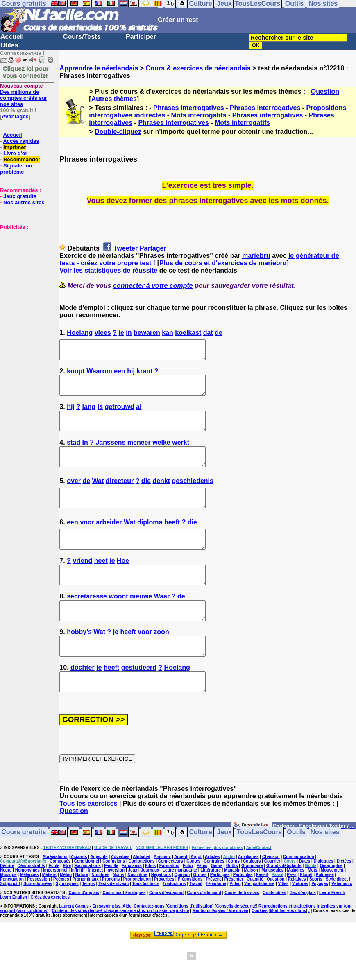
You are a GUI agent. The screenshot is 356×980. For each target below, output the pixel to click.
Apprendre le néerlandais (99, 68)
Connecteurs (171, 898)
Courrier (272, 898)
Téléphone (216, 920)
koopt (76, 375)
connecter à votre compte (153, 286)
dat (208, 333)
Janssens (110, 453)
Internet (96, 907)
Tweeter (126, 248)
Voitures (300, 920)
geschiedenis (193, 496)
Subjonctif (10, 920)
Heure (6, 907)
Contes (193, 898)
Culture (201, 869)
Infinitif (78, 907)
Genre (217, 902)
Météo (66, 911)
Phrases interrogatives (189, 108)
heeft (172, 541)
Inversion (116, 907)
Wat (98, 496)
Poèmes (61, 916)
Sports (316, 916)
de (219, 333)
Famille (111, 902)
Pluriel (306, 911)
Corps (234, 898)
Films (150, 902)
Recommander (22, 159)
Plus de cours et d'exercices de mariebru (223, 263)
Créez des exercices (50, 934)
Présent (214, 916)
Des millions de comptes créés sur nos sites (24, 95)
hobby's (79, 661)
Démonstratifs (31, 902)
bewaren (147, 333)
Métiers (49, 911)
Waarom (99, 375)
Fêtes (202, 902)
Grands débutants (284, 902)
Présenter (234, 916)
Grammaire (252, 902)
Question (325, 91)
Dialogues (324, 898)
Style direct (337, 916)
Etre (67, 902)
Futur (188, 902)
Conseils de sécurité (236, 943)
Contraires (214, 898)
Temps (88, 920)
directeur (120, 496)
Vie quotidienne (259, 920)
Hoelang (80, 333)
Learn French (332, 929)
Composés (60, 898)
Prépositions (190, 916)
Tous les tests (146, 920)
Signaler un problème (16, 169)
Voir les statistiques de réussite (108, 270)
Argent (181, 893)
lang (89, 414)
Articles (212, 893)
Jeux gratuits (20, 196)
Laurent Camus (74, 943)
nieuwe (141, 622)
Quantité (255, 916)
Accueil (12, 37)
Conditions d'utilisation (190, 943)
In (85, 453)
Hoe (123, 583)
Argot (196, 893)
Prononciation (137, 916)
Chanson (271, 893)
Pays (291, 911)
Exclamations (87, 902)
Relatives (297, 916)
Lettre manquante (180, 907)
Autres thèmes (114, 99)
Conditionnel (87, 898)
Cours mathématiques (124, 929)
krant (144, 375)
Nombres (101, 911)
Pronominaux (86, 916)
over (74, 496)
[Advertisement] (25, 271)
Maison (251, 907)
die (146, 496)
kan (168, 333)
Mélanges (29, 911)
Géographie (331, 902)
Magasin (232, 907)
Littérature (210, 907)
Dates (305, 898)
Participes (220, 911)
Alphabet (142, 893)
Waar (162, 622)
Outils (296, 869)
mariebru (256, 256)
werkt (181, 453)
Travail (196, 920)
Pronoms (111, 916)
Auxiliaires (248, 893)
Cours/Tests (82, 37)
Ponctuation (12, 916)
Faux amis (132, 902)
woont (118, 622)
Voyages (320, 920)
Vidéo (235, 920)
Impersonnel (55, 907)
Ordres (200, 911)
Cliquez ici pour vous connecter (26, 72)
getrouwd (120, 414)
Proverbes (164, 916)
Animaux (162, 893)
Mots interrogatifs (198, 115)
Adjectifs (99, 893)
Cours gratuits (24, 869)
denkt (161, 496)
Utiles (9, 45)
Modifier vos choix (288, 947)
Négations (161, 911)
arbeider (109, 541)
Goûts (232, 902)
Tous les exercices (88, 840)
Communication (299, 893)
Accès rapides (21, 141)
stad (74, 453)
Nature (82, 911)
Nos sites (325, 869)
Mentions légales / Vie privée (220, 947)
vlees (103, 333)
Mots (312, 907)
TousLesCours (260, 869)
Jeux (224, 869)
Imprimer (15, 147)
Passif (262, 911)
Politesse (325, 911)
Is (100, 414)
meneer (139, 453)
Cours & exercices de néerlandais (198, 68)
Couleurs (252, 898)
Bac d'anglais (303, 929)
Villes (283, 920)
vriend (82, 583)
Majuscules (272, 907)
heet (101, 583)
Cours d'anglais (84, 929)
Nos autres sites (24, 202)
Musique (8, 911)
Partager (153, 248)
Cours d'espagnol (166, 929)
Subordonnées (38, 920)
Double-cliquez (118, 132)
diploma (150, 541)
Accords (79, 893)
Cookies (260, 947)
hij (131, 375)
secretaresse (87, 622)
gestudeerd (139, 701)
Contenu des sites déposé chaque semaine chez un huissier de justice (121, 947)
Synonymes (67, 920)
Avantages (15, 116)
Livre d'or (15, 153)
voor (87, 541)
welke (161, 453)
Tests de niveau (113, 920)
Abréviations (55, 893)
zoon (161, 661)
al (139, 414)
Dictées (344, 898)
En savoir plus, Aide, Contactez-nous (129, 943)
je (121, 333)
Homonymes (27, 907)
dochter (83, 701)
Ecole (54, 902)
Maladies (296, 907)
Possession (39, 916)
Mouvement (332, 907)
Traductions (174, 920)
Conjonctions (141, 898)
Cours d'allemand (204, 929)
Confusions (114, 898)
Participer (141, 37)
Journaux (150, 907)
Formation (169, 902)
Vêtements (342, 920)
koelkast (188, 333)
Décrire (7, 902)
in (129, 333)
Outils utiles (274, 929)
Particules (243, 911)
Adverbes (120, 893)
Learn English (14, 934)
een (120, 375)
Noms (118, 911)
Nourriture (137, 911)
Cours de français (242, 929)
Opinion (182, 911)
